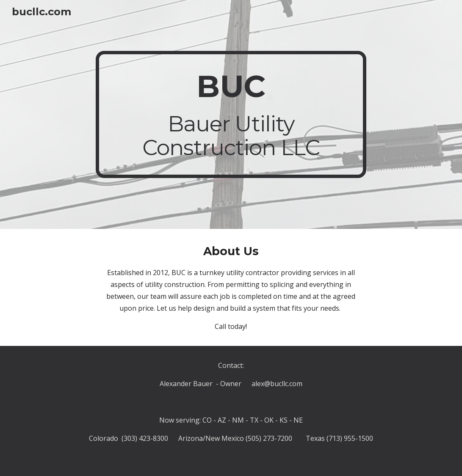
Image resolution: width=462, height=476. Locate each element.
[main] (231, 114)
